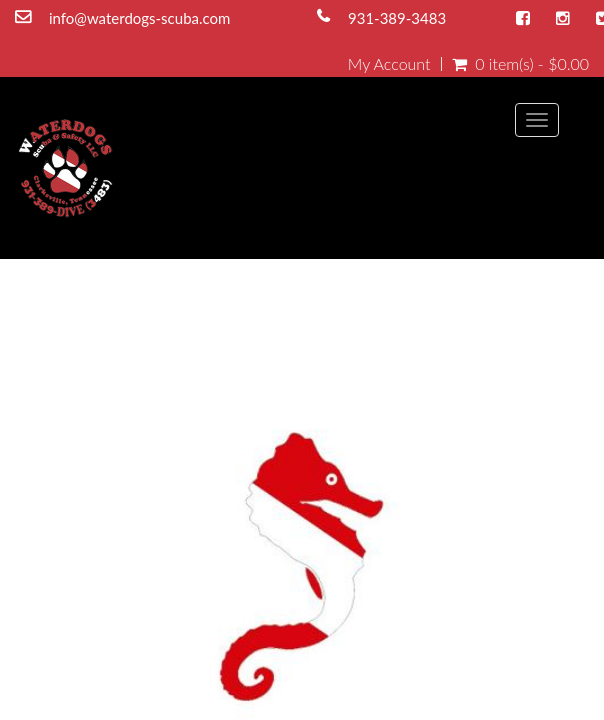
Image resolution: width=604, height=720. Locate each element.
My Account (389, 64)
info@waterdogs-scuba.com (139, 18)
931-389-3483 (397, 18)
